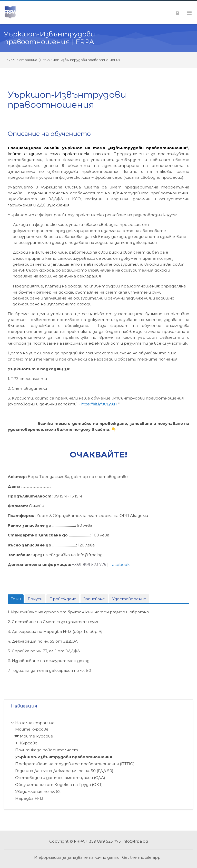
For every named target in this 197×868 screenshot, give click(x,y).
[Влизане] (178, 13)
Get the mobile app (141, 857)
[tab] (16, 599)
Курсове (29, 743)
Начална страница (21, 60)
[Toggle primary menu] (189, 13)
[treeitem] (98, 761)
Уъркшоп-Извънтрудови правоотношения (82, 60)
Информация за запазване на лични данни (77, 857)
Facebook (120, 565)
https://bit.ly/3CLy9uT (99, 404)
